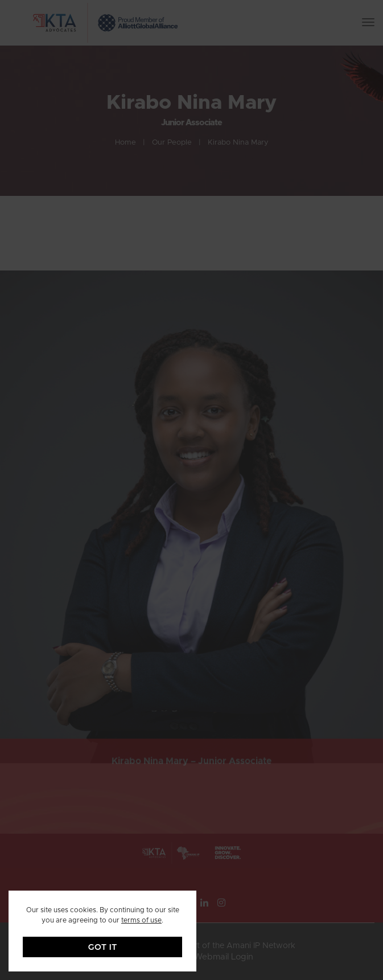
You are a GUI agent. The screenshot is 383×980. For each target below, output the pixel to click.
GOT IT (103, 947)
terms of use (141, 920)
